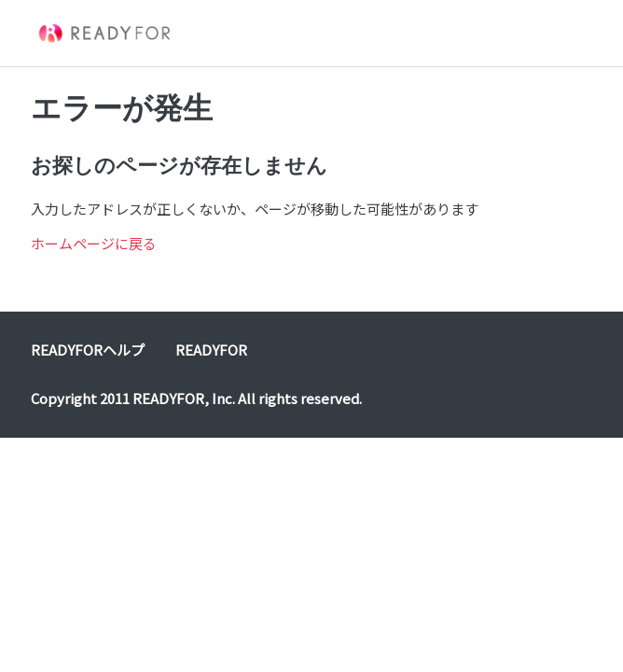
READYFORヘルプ (88, 350)
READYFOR (211, 350)
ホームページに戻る (94, 243)
